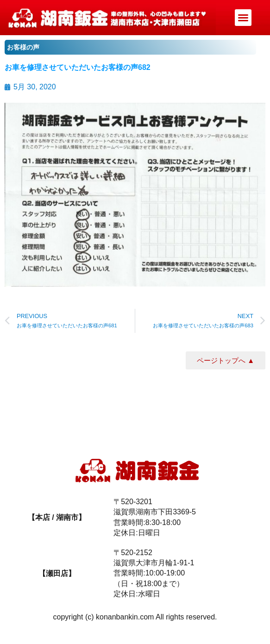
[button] (243, 18)
